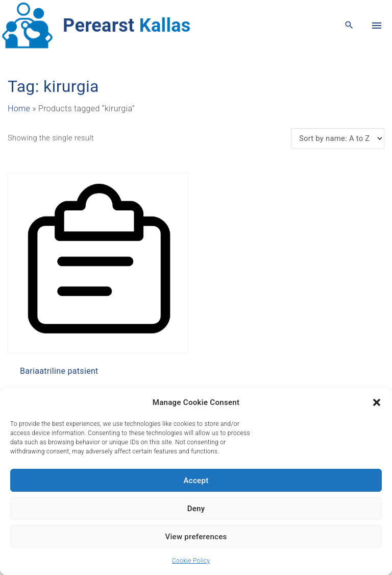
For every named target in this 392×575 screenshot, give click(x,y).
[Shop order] (338, 138)
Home (19, 109)
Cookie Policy (191, 561)
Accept (196, 481)
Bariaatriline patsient (59, 371)
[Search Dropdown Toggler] (349, 26)
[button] (377, 402)
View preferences (196, 537)
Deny (196, 509)
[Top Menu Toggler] (377, 26)
